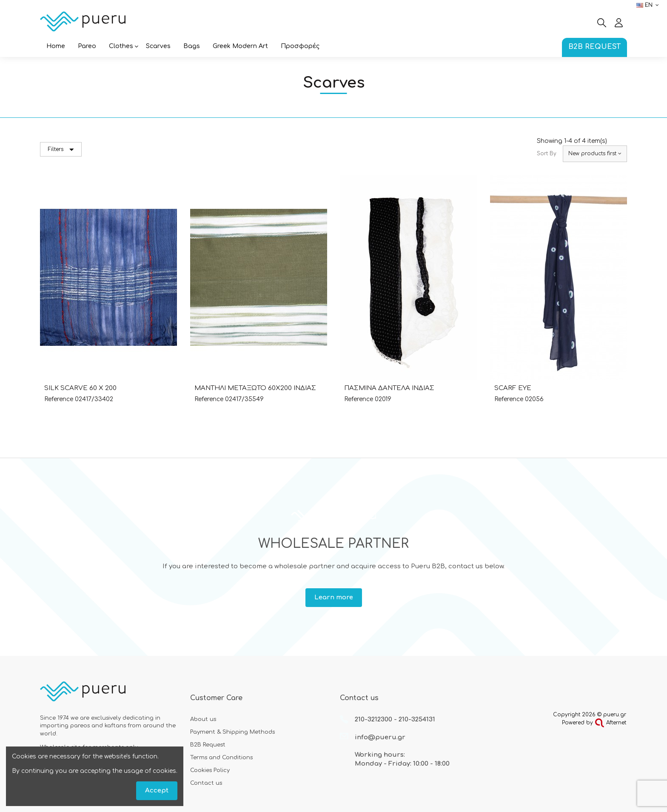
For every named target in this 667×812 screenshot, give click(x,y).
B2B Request (208, 745)
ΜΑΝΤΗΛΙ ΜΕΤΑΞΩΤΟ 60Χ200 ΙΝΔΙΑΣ (255, 388)
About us (203, 719)
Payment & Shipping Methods (232, 732)
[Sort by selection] (595, 154)
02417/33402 (94, 399)
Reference (59, 399)
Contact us (206, 783)
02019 (383, 399)
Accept (157, 791)
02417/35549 (244, 399)
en (648, 5)
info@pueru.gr (380, 737)
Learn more (334, 597)
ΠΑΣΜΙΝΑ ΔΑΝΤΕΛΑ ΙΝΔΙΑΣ (389, 388)
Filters (61, 149)
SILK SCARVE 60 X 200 (80, 388)
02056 (534, 399)
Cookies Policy (210, 770)
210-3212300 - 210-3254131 (395, 719)
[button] (121, 47)
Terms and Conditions (221, 758)
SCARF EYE (513, 388)
